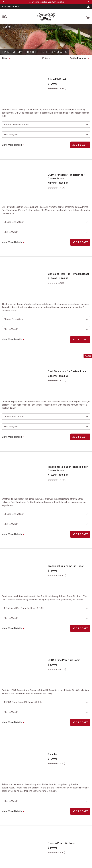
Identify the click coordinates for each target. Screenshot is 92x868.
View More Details (13, 145)
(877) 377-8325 (11, 7)
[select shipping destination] (46, 135)
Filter (7, 58)
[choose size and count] (46, 125)
